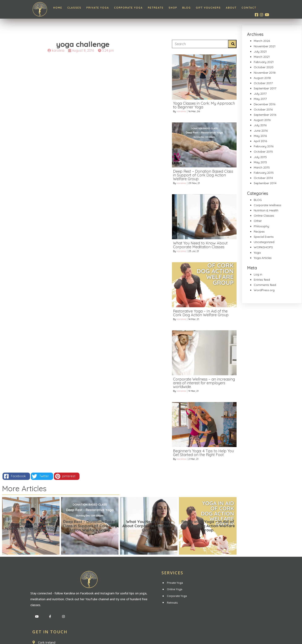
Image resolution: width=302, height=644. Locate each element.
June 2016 (261, 131)
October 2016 (263, 109)
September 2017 (265, 88)
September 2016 (265, 115)
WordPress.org (264, 290)
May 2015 (260, 162)
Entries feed (262, 280)
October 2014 (263, 178)
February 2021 (264, 62)
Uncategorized (264, 242)
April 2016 (260, 141)
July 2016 (260, 125)
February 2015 (264, 173)
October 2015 (263, 152)
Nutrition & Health (266, 210)
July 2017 (260, 94)
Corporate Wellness (268, 205)
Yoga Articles (263, 258)
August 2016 (262, 120)
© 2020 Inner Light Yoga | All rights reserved (151, 634)
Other (258, 221)
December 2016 (265, 104)
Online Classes (264, 216)
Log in (258, 274)
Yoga (257, 253)
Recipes (259, 231)
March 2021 (262, 57)
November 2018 (265, 73)
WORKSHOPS (263, 247)
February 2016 (264, 146)
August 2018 (262, 78)
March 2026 (262, 41)
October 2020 (264, 67)
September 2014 (265, 183)
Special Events (264, 237)
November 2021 (265, 46)
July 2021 (260, 51)
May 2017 (260, 99)
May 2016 (260, 136)
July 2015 (260, 157)
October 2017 (263, 83)
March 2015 (262, 167)
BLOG (258, 200)
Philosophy (261, 226)
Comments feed (265, 285)
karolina (181, 113)
